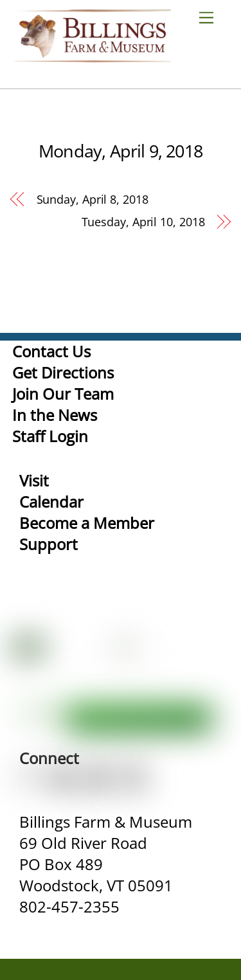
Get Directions (63, 372)
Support (49, 544)
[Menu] (211, 17)
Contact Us (51, 351)
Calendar (51, 502)
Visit (34, 480)
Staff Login (50, 436)
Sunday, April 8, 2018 (93, 199)
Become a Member (87, 523)
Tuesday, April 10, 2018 (143, 222)
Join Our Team (63, 394)
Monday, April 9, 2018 (121, 151)
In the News (55, 415)
